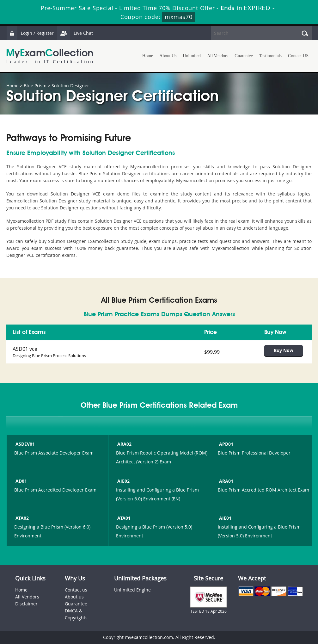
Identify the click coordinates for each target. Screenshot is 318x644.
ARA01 (226, 481)
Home (148, 56)
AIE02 (123, 481)
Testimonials (270, 56)
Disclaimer (26, 604)
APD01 (226, 444)
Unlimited (192, 56)
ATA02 (21, 518)
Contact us (76, 590)
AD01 (21, 481)
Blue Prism (35, 86)
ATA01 (123, 518)
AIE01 (225, 518)
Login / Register (30, 33)
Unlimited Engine (132, 590)
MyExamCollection (50, 56)
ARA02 (124, 444)
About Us (168, 56)
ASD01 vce (25, 349)
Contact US (298, 56)
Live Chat (75, 33)
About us (74, 597)
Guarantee (244, 56)
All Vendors (218, 56)
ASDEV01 (24, 444)
